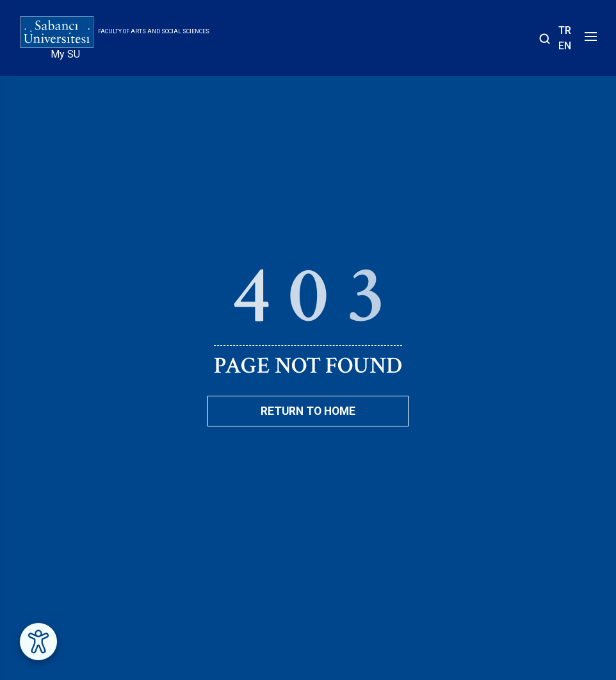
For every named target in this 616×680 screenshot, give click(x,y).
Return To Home (308, 411)
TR (565, 30)
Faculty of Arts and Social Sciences (154, 31)
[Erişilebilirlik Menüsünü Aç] (38, 642)
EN (565, 46)
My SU (65, 54)
